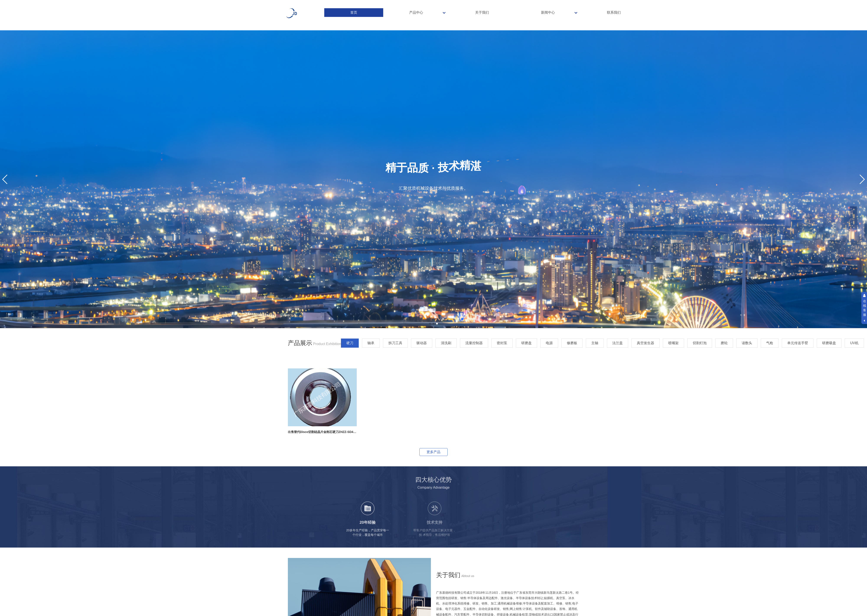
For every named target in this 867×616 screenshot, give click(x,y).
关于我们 (482, 12)
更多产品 (433, 452)
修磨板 (572, 343)
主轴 (595, 343)
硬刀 (350, 343)
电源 (549, 343)
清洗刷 (446, 343)
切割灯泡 (700, 343)
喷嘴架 (673, 343)
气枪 (770, 343)
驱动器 (422, 343)
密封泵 (502, 343)
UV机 (854, 343)
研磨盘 (526, 343)
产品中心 (416, 12)
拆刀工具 (395, 343)
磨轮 (724, 343)
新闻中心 (548, 12)
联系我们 (614, 12)
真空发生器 (645, 343)
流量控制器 (474, 343)
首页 (354, 12)
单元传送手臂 (798, 343)
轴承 (371, 343)
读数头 (747, 343)
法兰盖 (618, 343)
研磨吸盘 (829, 343)
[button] (430, 324)
